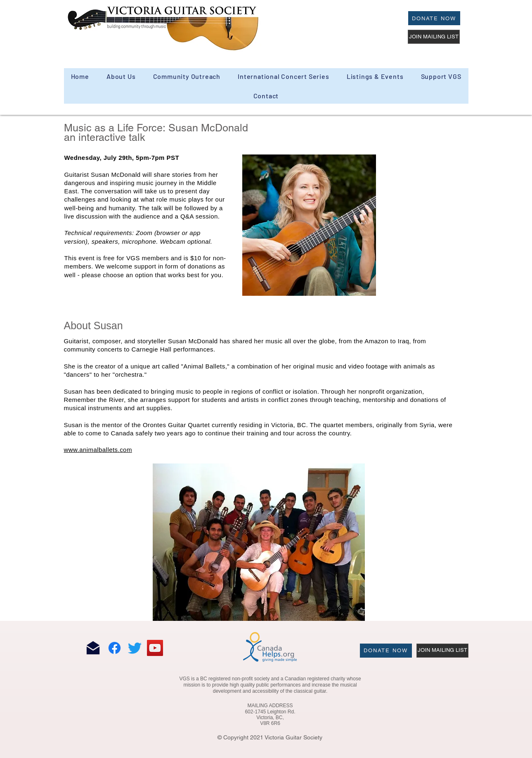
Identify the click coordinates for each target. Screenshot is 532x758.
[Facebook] (115, 648)
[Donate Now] (434, 18)
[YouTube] (155, 648)
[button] (187, 76)
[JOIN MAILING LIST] (434, 37)
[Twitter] (135, 648)
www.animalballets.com (98, 450)
